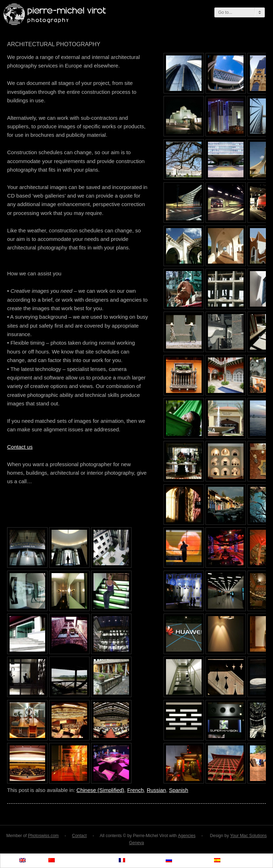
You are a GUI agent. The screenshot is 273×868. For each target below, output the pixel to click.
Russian (156, 790)
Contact (79, 836)
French (136, 790)
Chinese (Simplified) (100, 790)
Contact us (20, 447)
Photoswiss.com (43, 836)
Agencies (187, 836)
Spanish (178, 790)
